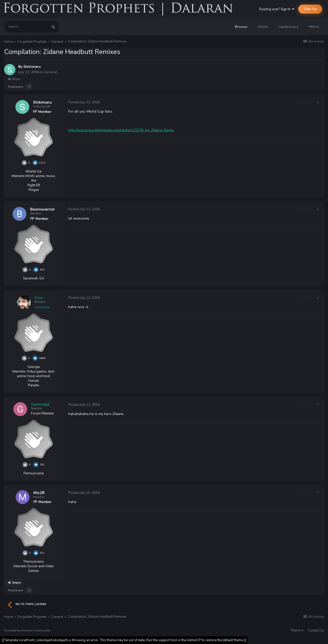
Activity (263, 27)
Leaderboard (288, 27)
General (51, 72)
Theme (297, 630)
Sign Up (310, 9)
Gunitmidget (40, 405)
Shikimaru (32, 67)
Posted (84, 102)
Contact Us (316, 630)
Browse (241, 27)
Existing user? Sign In (277, 9)
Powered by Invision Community (27, 630)
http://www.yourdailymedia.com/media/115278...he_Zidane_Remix (121, 130)
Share (14, 79)
